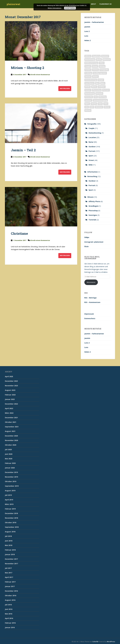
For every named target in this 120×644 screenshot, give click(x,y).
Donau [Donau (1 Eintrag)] (95, 66)
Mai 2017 (9, 573)
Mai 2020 (9, 459)
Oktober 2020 (11, 445)
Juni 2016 (9, 609)
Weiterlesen (65, 89)
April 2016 (9, 618)
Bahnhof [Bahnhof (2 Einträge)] (105, 56)
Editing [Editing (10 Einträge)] (102, 66)
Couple (91, 128)
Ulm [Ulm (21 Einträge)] (87, 107)
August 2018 (10, 532)
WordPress (111, 642)
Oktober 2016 (11, 596)
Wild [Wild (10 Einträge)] (92, 107)
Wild (90, 165)
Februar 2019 (10, 509)
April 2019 (9, 500)
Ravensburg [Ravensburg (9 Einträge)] (90, 93)
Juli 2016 (8, 605)
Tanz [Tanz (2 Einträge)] (100, 104)
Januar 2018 (10, 554)
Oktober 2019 (11, 481)
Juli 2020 (8, 449)
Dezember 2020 (11, 436)
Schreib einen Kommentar (40, 75)
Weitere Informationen (55, 8)
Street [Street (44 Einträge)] (94, 104)
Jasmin (87, 27)
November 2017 (11, 564)
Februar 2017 (10, 582)
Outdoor (92, 147)
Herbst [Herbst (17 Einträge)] (95, 76)
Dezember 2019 (11, 472)
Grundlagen (94, 206)
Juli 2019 (8, 495)
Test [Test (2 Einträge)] (106, 104)
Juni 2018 (9, 541)
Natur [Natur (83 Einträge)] (94, 87)
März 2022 (9, 413)
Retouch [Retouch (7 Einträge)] (99, 93)
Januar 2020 (10, 468)
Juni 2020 (9, 454)
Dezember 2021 (11, 418)
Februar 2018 (10, 550)
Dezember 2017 (11, 559)
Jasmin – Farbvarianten (94, 22)
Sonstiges (93, 215)
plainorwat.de (106, 4)
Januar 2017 (10, 586)
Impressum (89, 314)
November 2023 (11, 386)
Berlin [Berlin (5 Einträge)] (99, 59)
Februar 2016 (10, 623)
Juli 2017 (8, 568)
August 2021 (10, 431)
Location (92, 137)
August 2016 (10, 600)
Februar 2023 (10, 395)
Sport (91, 156)
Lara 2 (87, 31)
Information (93, 172)
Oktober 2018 (11, 522)
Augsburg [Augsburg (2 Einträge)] (96, 56)
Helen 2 (87, 40)
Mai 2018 (9, 545)
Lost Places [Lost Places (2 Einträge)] (89, 83)
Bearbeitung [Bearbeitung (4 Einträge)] (90, 59)
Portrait (92, 151)
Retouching (92, 176)
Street (91, 160)
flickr (87, 246)
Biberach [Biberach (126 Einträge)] (107, 59)
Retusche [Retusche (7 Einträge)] (89, 97)
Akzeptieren (70, 8)
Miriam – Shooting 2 (28, 68)
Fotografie (92, 124)
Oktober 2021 (11, 422)
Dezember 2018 (11, 513)
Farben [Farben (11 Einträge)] (88, 70)
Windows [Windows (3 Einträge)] (99, 107)
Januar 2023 (10, 399)
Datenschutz (90, 318)
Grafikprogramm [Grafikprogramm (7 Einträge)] (100, 73)
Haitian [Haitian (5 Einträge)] (88, 76)
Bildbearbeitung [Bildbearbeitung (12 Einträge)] (91, 63)
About (93, 4)
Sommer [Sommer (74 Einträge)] (88, 100)
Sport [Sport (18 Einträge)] (87, 104)
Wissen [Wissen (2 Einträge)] (88, 110)
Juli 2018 (8, 536)
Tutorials (92, 220)
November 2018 (11, 518)
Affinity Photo (94, 201)
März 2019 (9, 504)
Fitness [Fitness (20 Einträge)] (95, 70)
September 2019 (12, 486)
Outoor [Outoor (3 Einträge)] (88, 90)
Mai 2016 (9, 614)
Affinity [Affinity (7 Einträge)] (88, 56)
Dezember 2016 (11, 591)
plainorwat (13, 4)
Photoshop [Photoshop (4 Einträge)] (97, 90)
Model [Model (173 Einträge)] (87, 87)
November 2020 (11, 440)
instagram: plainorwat (94, 242)
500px (87, 237)
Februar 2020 (10, 463)
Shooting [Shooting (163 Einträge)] (102, 97)
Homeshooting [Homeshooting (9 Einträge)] (91, 80)
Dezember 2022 (11, 404)
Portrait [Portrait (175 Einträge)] (106, 90)
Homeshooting (95, 133)
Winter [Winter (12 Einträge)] (107, 107)
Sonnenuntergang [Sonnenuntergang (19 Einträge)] (100, 100)
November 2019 (11, 477)
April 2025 (9, 376)
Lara (86, 36)
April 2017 (9, 577)
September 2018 (12, 527)
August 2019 (10, 491)
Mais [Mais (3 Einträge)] (103, 83)
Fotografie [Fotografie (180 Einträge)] (104, 70)
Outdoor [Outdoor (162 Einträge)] (102, 87)
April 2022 (9, 408)
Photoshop (93, 211)
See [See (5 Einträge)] (96, 97)
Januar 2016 (10, 627)
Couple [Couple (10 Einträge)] (88, 66)
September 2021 (12, 427)
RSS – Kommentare (92, 302)
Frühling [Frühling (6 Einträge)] (88, 73)
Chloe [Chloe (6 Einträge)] (102, 63)
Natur (91, 142)
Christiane (19, 233)
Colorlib (95, 642)
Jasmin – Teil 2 (23, 150)
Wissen (90, 197)
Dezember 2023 (11, 381)
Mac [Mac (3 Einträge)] (97, 83)
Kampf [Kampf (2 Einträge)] (101, 80)
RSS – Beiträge (90, 298)
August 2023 (10, 390)
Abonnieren (91, 282)
